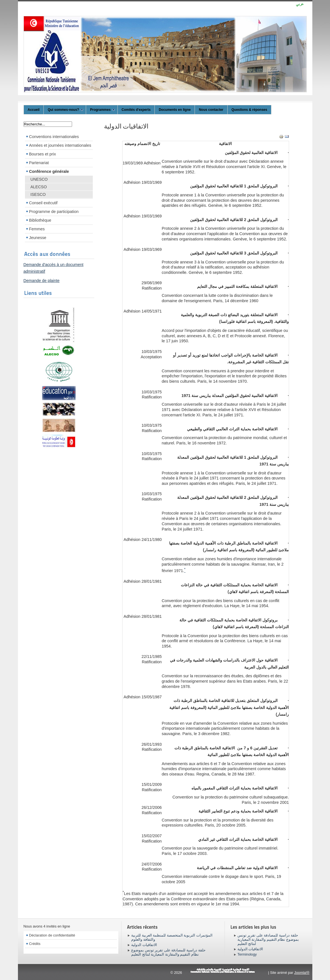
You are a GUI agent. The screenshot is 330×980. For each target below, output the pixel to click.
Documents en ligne (175, 110)
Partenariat (39, 163)
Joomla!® (302, 973)
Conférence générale (49, 171)
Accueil (34, 110)
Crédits (35, 944)
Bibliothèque (40, 220)
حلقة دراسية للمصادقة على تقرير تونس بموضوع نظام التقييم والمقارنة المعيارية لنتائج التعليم (168, 952)
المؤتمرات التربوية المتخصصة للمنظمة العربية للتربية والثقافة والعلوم (172, 937)
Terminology (247, 954)
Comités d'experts (136, 110)
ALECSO (39, 187)
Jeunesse (38, 238)
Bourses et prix (43, 154)
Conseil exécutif (43, 203)
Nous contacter (211, 110)
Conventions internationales (54, 137)
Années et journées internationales (60, 145)
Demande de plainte (42, 281)
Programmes (102, 110)
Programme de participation (54, 212)
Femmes (37, 229)
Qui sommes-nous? (65, 110)
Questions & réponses (249, 110)
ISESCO (38, 194)
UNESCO (39, 179)
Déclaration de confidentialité (52, 935)
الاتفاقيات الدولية (126, 126)
